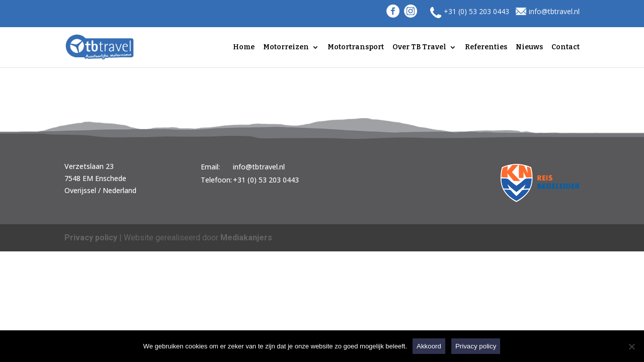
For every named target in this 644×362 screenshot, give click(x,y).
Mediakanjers (246, 238)
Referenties (486, 48)
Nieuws (529, 48)
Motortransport (356, 48)
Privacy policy (91, 238)
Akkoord (429, 346)
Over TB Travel (419, 48)
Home (244, 48)
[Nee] (631, 346)
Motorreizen (286, 48)
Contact (566, 48)
